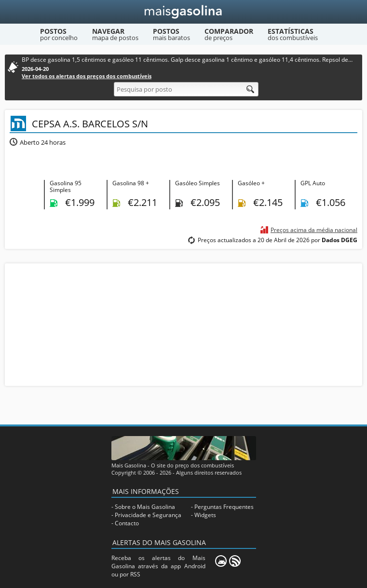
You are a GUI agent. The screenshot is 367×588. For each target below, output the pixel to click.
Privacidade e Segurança (148, 515)
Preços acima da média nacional (314, 230)
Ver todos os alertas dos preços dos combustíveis (87, 76)
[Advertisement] (184, 324)
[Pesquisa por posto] (186, 89)
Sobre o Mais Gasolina (145, 507)
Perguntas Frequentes (224, 507)
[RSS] (235, 561)
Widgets (205, 515)
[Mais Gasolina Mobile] (221, 561)
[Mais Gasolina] (183, 12)
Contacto (127, 523)
